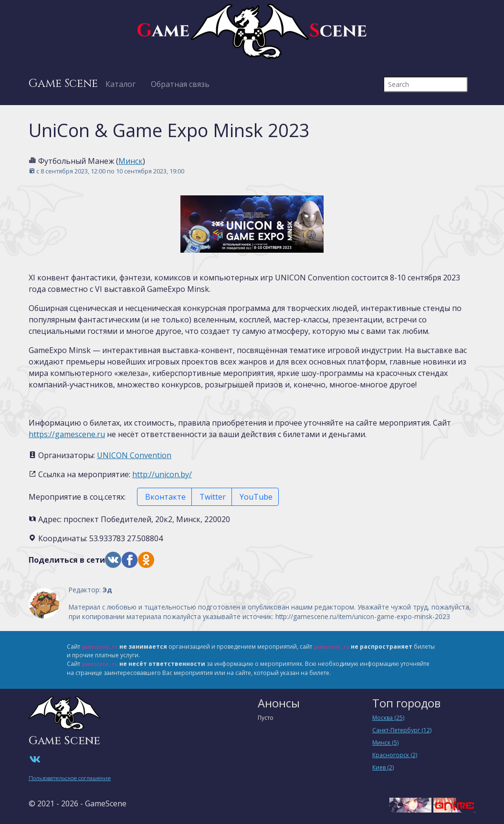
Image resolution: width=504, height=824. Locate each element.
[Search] (425, 84)
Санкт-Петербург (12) (402, 730)
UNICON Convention (134, 455)
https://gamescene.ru (67, 434)
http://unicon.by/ (162, 474)
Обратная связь (180, 84)
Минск (131, 161)
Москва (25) (388, 718)
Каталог (121, 84)
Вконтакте (164, 497)
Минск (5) (385, 743)
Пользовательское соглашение (70, 778)
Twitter (212, 497)
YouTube (255, 497)
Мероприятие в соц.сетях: (77, 497)
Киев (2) (383, 767)
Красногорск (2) (395, 755)
